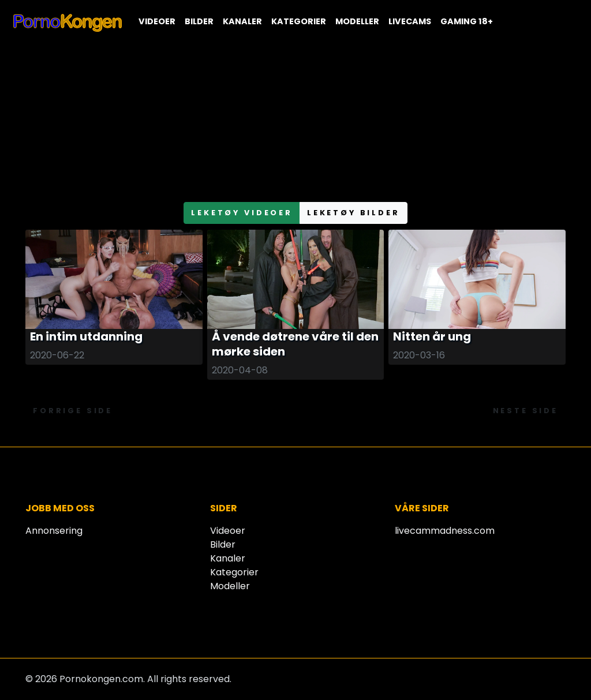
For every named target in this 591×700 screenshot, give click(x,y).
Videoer (157, 21)
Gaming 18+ (467, 21)
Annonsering (54, 531)
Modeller (357, 21)
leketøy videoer (242, 213)
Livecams (410, 21)
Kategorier (299, 21)
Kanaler (242, 21)
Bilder (199, 21)
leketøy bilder (354, 213)
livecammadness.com (445, 531)
